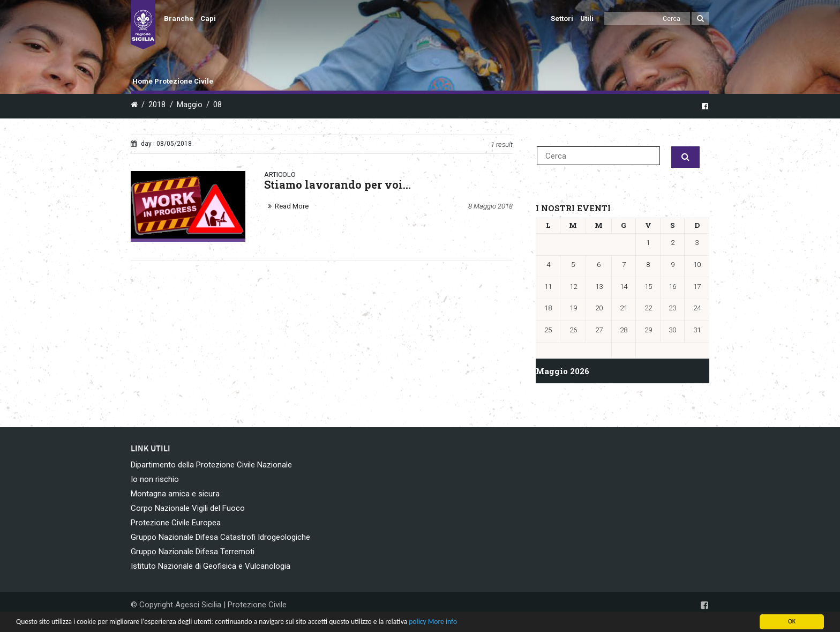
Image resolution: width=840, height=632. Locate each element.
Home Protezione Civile (173, 81)
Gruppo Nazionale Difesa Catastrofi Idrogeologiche (220, 537)
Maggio (190, 105)
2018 (157, 105)
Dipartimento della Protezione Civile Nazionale (211, 465)
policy (417, 622)
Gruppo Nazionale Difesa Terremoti (193, 552)
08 (217, 105)
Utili (587, 18)
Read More (292, 206)
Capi (208, 18)
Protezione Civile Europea (176, 523)
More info (442, 622)
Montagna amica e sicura (175, 494)
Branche (179, 18)
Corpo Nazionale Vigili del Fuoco (188, 508)
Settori (562, 18)
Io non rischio (155, 479)
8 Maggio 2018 (490, 206)
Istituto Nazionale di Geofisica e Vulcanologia (211, 566)
